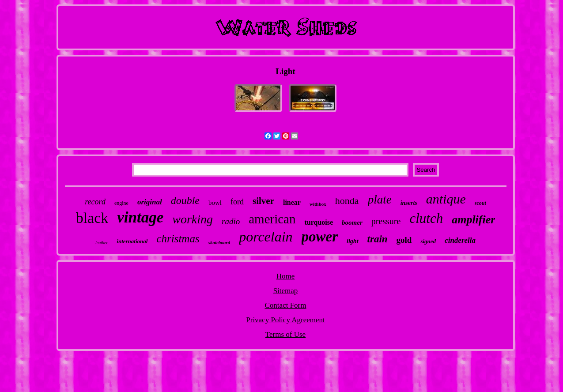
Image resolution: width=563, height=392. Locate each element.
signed (428, 241)
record (95, 202)
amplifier (473, 220)
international (132, 241)
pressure (386, 221)
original (150, 202)
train (378, 239)
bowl (215, 203)
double (185, 200)
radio (231, 221)
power (320, 237)
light (352, 241)
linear (292, 202)
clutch (426, 218)
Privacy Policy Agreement (285, 320)
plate (380, 200)
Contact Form (286, 305)
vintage (140, 217)
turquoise (319, 222)
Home (286, 276)
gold (404, 240)
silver (263, 201)
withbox (318, 204)
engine (121, 203)
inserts (409, 203)
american (272, 219)
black (92, 218)
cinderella (460, 240)
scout (480, 203)
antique (446, 199)
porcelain (266, 237)
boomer (352, 222)
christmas (178, 239)
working (193, 219)
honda (347, 201)
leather (102, 243)
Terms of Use (285, 334)
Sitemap (286, 291)
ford (237, 202)
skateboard (219, 242)
